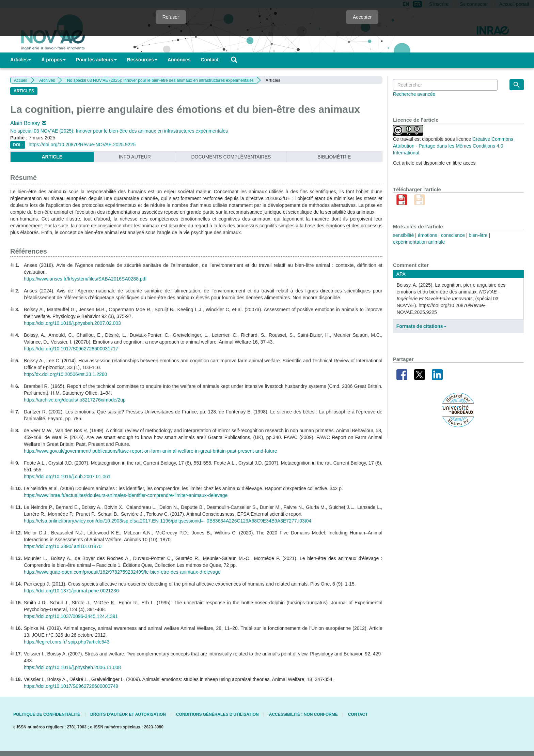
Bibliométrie (334, 157)
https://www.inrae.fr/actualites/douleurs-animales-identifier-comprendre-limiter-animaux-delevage (126, 495)
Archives (47, 80)
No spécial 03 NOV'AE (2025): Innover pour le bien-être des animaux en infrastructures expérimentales (160, 80)
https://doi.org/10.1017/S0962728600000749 (71, 686)
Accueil (21, 80)
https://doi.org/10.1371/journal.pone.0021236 (71, 591)
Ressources (142, 60)
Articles (21, 60)
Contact (210, 60)
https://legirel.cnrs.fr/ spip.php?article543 (67, 642)
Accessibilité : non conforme (303, 714)
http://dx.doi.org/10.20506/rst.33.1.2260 (65, 374)
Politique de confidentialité (47, 714)
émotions (428, 235)
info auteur (135, 157)
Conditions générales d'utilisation (217, 714)
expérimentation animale (419, 242)
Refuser (171, 17)
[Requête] (445, 85)
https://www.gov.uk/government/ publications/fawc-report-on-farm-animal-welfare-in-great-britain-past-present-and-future (151, 451)
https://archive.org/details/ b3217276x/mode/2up (75, 400)
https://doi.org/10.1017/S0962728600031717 (71, 349)
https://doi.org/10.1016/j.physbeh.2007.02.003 (72, 323)
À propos (53, 60)
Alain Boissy (29, 123)
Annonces (179, 60)
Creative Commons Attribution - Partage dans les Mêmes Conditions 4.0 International (453, 146)
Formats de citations (421, 326)
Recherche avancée (414, 94)
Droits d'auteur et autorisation (128, 714)
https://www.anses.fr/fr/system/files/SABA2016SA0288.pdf (85, 279)
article (52, 157)
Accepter (362, 17)
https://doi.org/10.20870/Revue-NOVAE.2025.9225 (82, 145)
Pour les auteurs (96, 60)
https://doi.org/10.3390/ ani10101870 (63, 546)
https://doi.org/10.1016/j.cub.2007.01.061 (67, 477)
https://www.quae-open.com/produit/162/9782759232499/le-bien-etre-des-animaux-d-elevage (122, 572)
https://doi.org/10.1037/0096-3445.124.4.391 (71, 616)
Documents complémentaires (231, 157)
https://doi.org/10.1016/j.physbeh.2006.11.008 (72, 667)
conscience (453, 235)
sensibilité (403, 235)
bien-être (478, 235)
